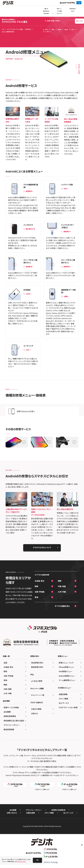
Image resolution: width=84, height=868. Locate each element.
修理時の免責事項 (58, 810)
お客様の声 (66, 29)
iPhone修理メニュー (67, 667)
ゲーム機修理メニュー (67, 680)
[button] (37, 860)
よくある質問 (59, 11)
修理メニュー (59, 9)
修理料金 (53, 29)
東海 (36, 597)
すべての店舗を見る (62, 606)
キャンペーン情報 (46, 32)
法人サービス (59, 13)
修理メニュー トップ (66, 663)
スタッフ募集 (63, 699)
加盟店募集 (63, 694)
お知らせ (73, 11)
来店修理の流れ (73, 9)
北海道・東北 (39, 581)
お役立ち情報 (46, 13)
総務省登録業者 (10, 716)
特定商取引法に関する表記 (14, 721)
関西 (60, 581)
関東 (36, 586)
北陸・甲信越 (39, 592)
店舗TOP (46, 30)
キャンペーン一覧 (38, 695)
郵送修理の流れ (46, 11)
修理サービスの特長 (11, 707)
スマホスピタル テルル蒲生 (15, 21)
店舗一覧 (46, 9)
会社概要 (7, 712)
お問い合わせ (12, 813)
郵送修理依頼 (9, 729)
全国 (5, 663)
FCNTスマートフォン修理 (68, 707)
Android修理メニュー (67, 676)
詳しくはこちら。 (22, 861)
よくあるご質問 (37, 681)
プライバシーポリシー (12, 725)
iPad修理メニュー (66, 671)
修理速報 (59, 29)
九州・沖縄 (62, 592)
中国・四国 (62, 586)
